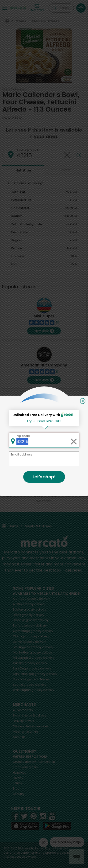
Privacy (18, 778)
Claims (65, 170)
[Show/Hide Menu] (5, 8)
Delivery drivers (23, 721)
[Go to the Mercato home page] (18, 7)
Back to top (44, 441)
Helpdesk (19, 773)
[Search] (61, 8)
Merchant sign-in (25, 732)
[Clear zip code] (67, 155)
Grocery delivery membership (34, 762)
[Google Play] (57, 826)
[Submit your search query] (54, 8)
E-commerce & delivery (30, 715)
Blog (16, 788)
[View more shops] (37, 8)
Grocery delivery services (31, 726)
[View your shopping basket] (81, 8)
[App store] (25, 826)
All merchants (23, 710)
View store (44, 331)
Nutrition (23, 170)
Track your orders (25, 767)
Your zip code (28, 149)
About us (19, 737)
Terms (17, 783)
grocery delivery (31, 599)
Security (19, 794)
